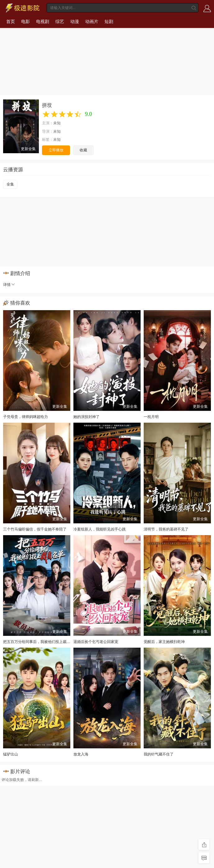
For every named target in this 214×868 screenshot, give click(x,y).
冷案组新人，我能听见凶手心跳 (100, 529)
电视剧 (43, 21)
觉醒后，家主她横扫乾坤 (164, 642)
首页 (11, 21)
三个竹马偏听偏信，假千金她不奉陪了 (35, 529)
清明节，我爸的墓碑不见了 (166, 529)
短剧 (109, 21)
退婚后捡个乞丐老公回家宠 (96, 642)
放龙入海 (81, 754)
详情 (9, 285)
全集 (10, 184)
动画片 (92, 21)
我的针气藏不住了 (159, 754)
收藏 (83, 150)
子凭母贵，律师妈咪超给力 (26, 417)
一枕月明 (151, 417)
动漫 (75, 21)
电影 (26, 21)
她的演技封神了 (86, 417)
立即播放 (56, 150)
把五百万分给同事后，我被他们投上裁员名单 (40, 642)
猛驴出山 (11, 754)
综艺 (60, 21)
